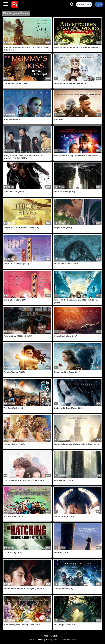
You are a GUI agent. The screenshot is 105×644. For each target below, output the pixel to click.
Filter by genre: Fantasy (16, 13)
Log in (99, 4)
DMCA (31, 640)
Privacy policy (52, 640)
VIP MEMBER (84, 4)
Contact (40, 640)
